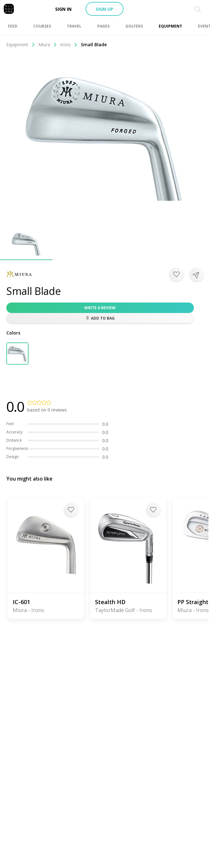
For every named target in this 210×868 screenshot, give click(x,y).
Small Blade (94, 45)
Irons (69, 45)
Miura (48, 45)
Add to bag (100, 318)
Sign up (105, 9)
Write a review (100, 308)
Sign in (63, 9)
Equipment (21, 45)
